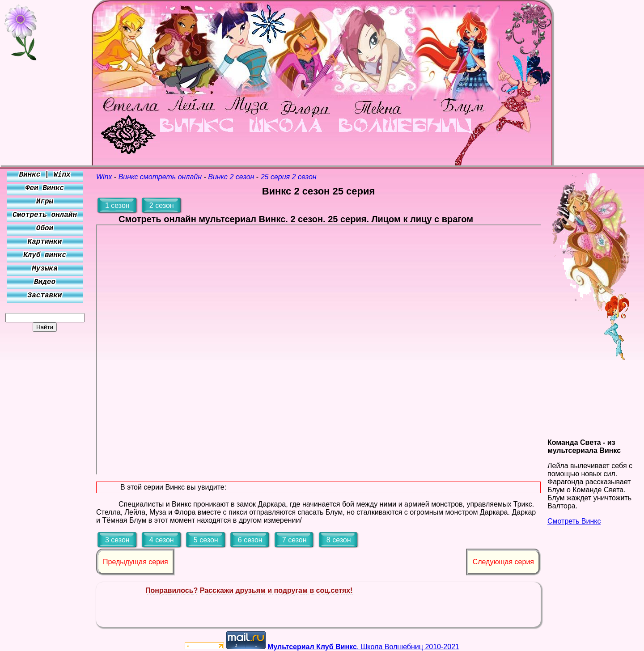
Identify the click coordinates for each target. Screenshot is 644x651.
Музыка (45, 269)
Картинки (45, 242)
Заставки (45, 296)
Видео (45, 282)
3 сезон (117, 540)
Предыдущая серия (136, 562)
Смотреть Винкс (574, 521)
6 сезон (250, 540)
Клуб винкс (45, 255)
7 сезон (294, 540)
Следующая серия (503, 562)
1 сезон (117, 205)
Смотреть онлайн (45, 215)
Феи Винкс (45, 188)
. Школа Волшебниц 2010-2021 (363, 647)
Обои (45, 228)
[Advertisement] (45, 466)
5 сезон (206, 540)
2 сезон (162, 205)
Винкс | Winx (44, 175)
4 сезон (162, 540)
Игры (45, 202)
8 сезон (339, 540)
